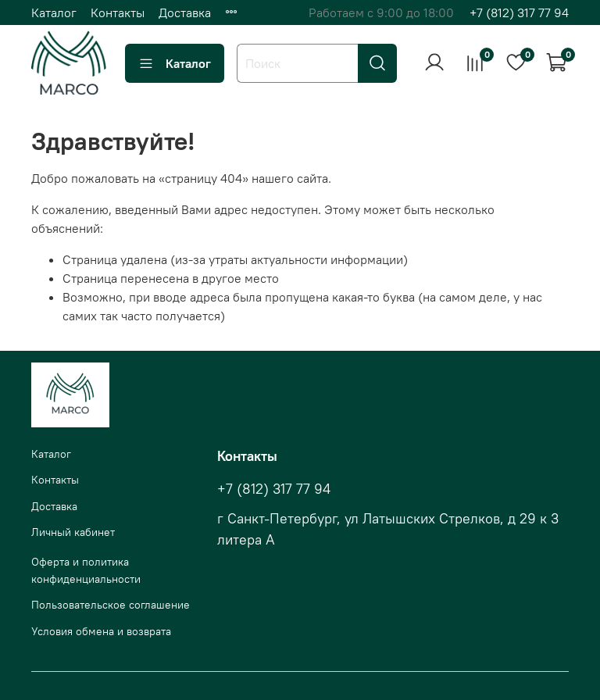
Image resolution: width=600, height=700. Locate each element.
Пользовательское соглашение (111, 605)
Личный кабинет (73, 532)
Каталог (54, 12)
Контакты (118, 12)
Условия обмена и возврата (101, 631)
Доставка (185, 12)
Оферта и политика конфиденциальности (86, 570)
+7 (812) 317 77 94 (519, 12)
